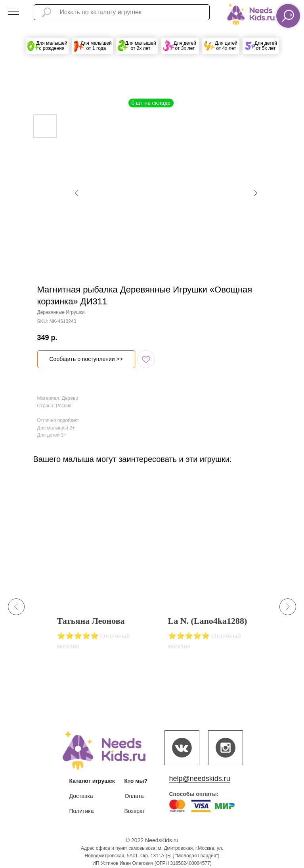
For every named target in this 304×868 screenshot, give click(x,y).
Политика (82, 811)
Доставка (81, 796)
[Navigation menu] (13, 12)
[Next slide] (288, 607)
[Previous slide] (16, 607)
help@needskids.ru (200, 779)
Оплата (134, 796)
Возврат (135, 811)
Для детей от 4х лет (226, 46)
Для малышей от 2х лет (141, 46)
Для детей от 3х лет (185, 46)
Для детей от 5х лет (266, 46)
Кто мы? (136, 781)
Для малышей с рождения (52, 46)
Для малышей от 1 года (96, 46)
